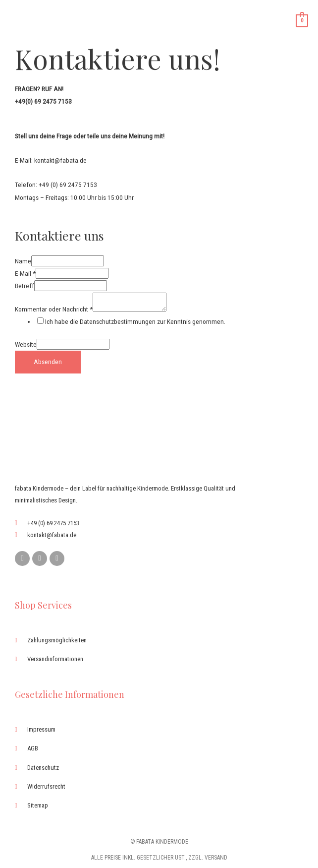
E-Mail (25, 273)
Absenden (48, 362)
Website (26, 344)
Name (23, 261)
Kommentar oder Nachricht (54, 309)
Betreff (25, 286)
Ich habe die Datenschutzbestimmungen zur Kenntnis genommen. (135, 321)
